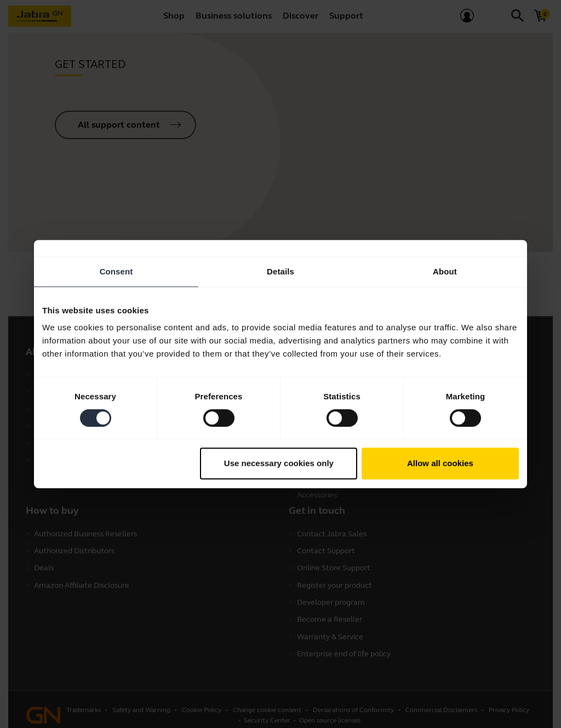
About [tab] (445, 271)
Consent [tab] (116, 271)
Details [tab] (280, 271)
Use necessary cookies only (279, 463)
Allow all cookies (440, 463)
